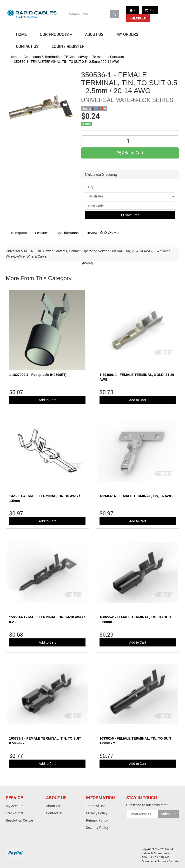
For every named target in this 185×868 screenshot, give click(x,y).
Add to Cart (130, 153)
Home (14, 57)
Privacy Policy (97, 813)
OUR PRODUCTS (56, 34)
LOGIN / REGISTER (68, 46)
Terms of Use (96, 806)
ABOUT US (94, 34)
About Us (53, 806)
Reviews (103, 233)
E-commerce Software (155, 861)
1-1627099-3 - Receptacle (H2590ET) (38, 375)
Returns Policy (97, 820)
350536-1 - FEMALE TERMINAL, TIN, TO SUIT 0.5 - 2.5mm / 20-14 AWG (67, 61)
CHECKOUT (138, 18)
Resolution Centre (19, 820)
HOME (21, 34)
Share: (94, 108)
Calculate (130, 215)
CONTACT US (27, 46)
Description (18, 233)
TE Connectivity (76, 57)
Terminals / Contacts (108, 57)
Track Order (15, 813)
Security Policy (97, 827)
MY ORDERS (127, 34)
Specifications (68, 233)
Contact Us (54, 813)
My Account (15, 806)
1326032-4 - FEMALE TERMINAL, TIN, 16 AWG (136, 496)
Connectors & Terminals (42, 57)
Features (42, 233)
